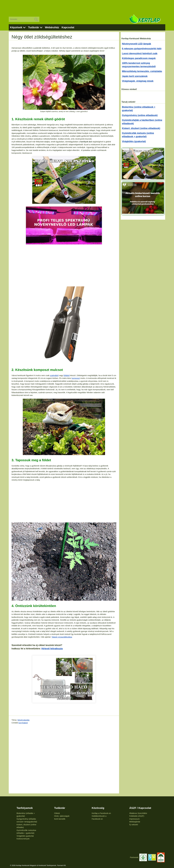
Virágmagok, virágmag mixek (138, 81)
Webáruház (52, 27)
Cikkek (57, 813)
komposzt (76, 378)
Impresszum (135, 819)
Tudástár (34, 27)
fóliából (67, 375)
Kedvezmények (23, 839)
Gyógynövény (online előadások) (140, 115)
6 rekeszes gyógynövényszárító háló (142, 49)
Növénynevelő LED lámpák (137, 44)
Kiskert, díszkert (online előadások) (141, 128)
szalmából (54, 375)
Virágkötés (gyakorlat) (134, 141)
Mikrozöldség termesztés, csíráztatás (142, 71)
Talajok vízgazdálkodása (62, 637)
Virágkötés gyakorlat (25, 836)
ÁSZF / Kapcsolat (140, 808)
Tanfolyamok (25, 808)
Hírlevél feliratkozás (52, 649)
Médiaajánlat (135, 822)
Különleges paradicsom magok (139, 58)
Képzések (16, 27)
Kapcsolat (68, 27)
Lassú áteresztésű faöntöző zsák (140, 53)
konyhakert (23, 723)
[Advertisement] (87, 6)
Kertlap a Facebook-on (101, 813)
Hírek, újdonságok (62, 816)
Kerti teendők (60, 819)
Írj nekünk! (134, 825)
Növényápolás (23, 720)
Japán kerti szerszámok (135, 76)
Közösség (98, 808)
